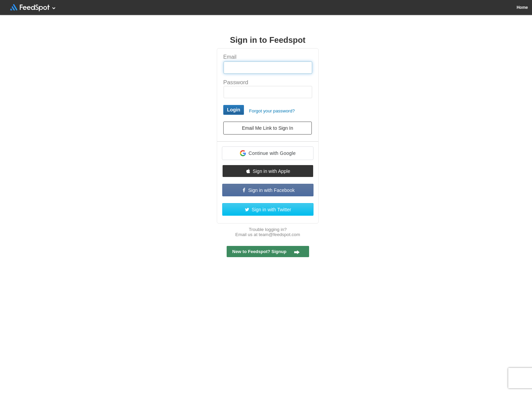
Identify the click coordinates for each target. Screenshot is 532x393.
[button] (268, 153)
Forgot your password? (272, 111)
